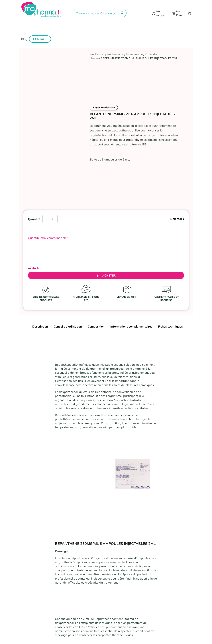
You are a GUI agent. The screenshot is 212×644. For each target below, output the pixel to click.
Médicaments (115, 54)
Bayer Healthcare (104, 107)
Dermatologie (134, 54)
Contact (40, 39)
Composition (96, 326)
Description (40, 326)
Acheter (106, 275)
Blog (24, 39)
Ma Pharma (97, 54)
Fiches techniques (170, 326)
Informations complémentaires (131, 326)
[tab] (40, 327)
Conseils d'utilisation (68, 326)
